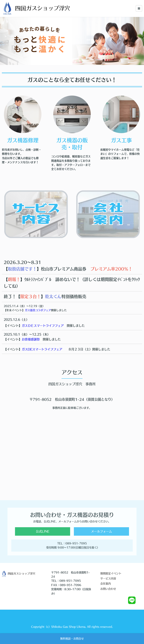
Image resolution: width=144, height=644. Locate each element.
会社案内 (106, 584)
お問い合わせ (108, 589)
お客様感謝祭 (31, 339)
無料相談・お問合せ (72, 639)
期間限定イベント (111, 573)
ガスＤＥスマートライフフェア (43, 326)
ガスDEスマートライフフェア (42, 349)
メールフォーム (101, 531)
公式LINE (43, 531)
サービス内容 (108, 578)
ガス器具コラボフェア (38, 310)
